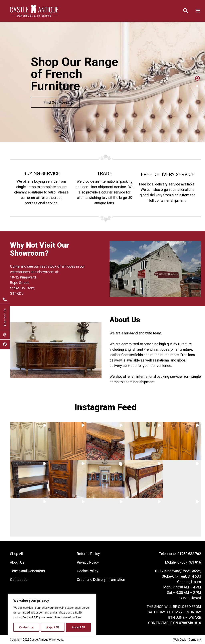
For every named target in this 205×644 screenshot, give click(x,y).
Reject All (53, 627)
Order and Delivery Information (101, 580)
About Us (17, 562)
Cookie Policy (88, 571)
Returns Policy (88, 554)
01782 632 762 (189, 554)
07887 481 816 (189, 562)
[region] (52, 615)
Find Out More (55, 102)
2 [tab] (197, 86)
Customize (26, 627)
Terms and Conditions (28, 571)
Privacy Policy (88, 562)
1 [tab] (197, 78)
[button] (29, 441)
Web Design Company (187, 640)
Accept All (78, 627)
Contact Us (5, 317)
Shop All (16, 554)
